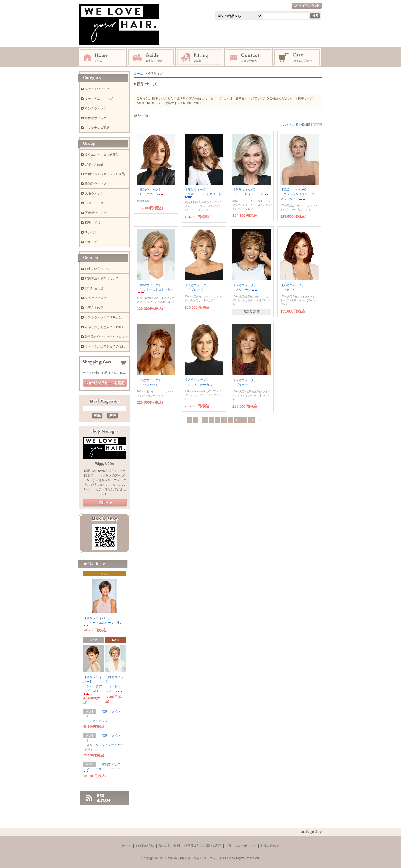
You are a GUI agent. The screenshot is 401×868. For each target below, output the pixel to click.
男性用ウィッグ (96, 118)
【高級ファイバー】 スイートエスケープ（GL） (104, 621)
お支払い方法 (145, 846)
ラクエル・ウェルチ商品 (102, 155)
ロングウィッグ (96, 108)
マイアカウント (307, 6)
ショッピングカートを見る (105, 383)
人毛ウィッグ (94, 193)
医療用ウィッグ (96, 213)
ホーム (139, 74)
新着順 (317, 125)
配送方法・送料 (169, 846)
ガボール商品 (94, 164)
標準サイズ (93, 223)
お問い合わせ (94, 288)
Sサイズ (91, 232)
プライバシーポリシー (241, 846)
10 (244, 420)
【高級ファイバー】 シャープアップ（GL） (93, 685)
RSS (100, 796)
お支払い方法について (100, 269)
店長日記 (105, 503)
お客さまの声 (94, 308)
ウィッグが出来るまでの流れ (105, 346)
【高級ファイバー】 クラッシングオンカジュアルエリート (299, 194)
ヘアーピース (94, 203)
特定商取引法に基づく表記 (203, 846)
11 (252, 420)
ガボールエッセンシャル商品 (105, 174)
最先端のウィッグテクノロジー (106, 337)
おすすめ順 (291, 125)
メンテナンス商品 (97, 128)
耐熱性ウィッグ (96, 184)
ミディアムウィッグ (99, 99)
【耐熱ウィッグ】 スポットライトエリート (203, 193)
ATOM (104, 800)
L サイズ (91, 242)
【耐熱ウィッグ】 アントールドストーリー (155, 288)
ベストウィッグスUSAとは (103, 317)
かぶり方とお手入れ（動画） (105, 327)
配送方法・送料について (102, 279)
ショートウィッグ (97, 89)
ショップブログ (96, 298)
